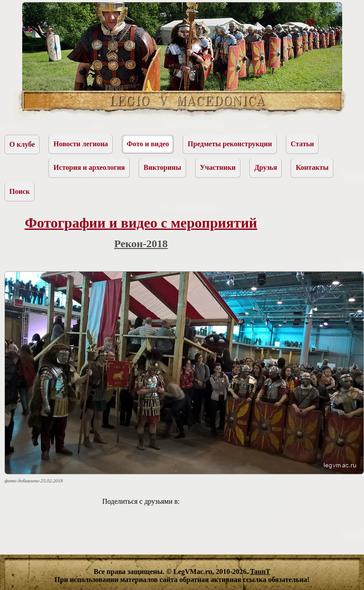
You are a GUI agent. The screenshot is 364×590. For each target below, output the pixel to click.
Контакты (312, 167)
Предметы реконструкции (230, 144)
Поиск (20, 191)
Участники (218, 167)
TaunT (260, 572)
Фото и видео (148, 144)
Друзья (266, 167)
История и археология (89, 167)
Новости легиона (81, 144)
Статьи (302, 144)
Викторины (162, 167)
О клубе (22, 144)
